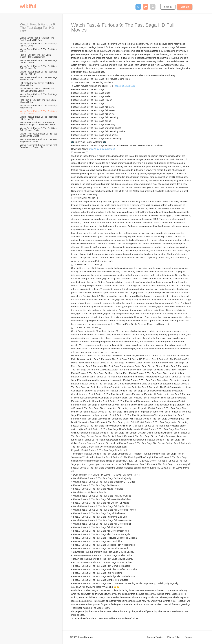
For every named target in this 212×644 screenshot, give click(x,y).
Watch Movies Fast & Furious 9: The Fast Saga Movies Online (37, 90)
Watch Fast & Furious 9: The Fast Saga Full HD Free (38, 28)
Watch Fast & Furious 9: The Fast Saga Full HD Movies (39, 62)
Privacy (174, 637)
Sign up (185, 7)
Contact (189, 637)
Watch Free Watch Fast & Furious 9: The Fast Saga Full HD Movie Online (37, 124)
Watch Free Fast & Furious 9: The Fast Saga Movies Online (39, 135)
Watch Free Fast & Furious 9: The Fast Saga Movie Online (39, 140)
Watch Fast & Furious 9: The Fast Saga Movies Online (39, 78)
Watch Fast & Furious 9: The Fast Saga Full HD (39, 50)
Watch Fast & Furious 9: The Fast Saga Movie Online (39, 107)
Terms (155, 637)
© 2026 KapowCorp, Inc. (82, 637)
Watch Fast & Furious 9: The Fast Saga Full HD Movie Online (39, 129)
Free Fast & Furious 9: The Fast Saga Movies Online (38, 101)
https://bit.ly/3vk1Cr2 (125, 86)
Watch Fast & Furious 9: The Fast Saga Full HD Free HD (39, 73)
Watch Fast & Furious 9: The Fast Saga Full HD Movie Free (39, 67)
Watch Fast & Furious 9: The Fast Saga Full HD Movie (39, 45)
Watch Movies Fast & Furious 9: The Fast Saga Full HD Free (37, 39)
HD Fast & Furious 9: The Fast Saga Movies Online (37, 84)
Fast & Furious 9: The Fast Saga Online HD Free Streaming (36, 56)
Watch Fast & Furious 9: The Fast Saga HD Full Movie (39, 118)
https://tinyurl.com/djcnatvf (102, 149)
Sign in (168, 7)
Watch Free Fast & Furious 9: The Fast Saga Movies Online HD (39, 146)
